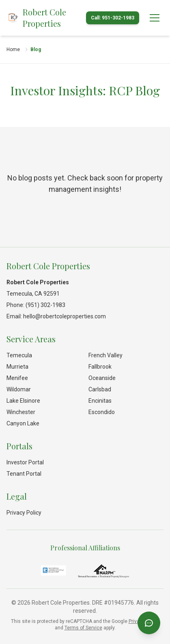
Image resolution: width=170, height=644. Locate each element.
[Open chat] (149, 623)
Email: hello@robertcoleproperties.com (56, 316)
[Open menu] (155, 18)
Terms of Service (83, 628)
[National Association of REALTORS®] (53, 571)
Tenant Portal (24, 474)
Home (13, 49)
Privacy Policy (24, 513)
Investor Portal (25, 462)
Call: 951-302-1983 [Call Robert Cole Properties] (113, 18)
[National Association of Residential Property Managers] (104, 571)
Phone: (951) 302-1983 (36, 305)
